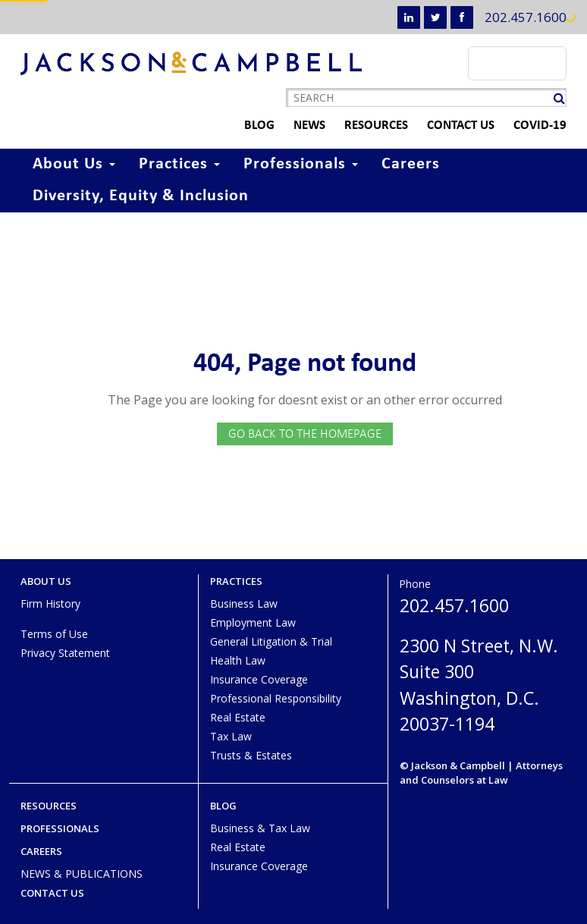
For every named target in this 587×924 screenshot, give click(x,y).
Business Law (244, 603)
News (292, 126)
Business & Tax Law (260, 828)
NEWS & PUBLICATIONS (82, 874)
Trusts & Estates (251, 755)
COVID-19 (523, 126)
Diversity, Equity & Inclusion (141, 196)
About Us (74, 164)
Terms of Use (54, 634)
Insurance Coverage (259, 679)
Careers (411, 164)
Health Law (238, 660)
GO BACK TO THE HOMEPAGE (305, 434)
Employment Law (253, 622)
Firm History (50, 603)
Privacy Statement (65, 653)
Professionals (301, 164)
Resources (359, 126)
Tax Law (231, 736)
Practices (179, 164)
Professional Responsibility (276, 698)
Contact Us (443, 126)
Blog (242, 126)
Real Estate (238, 717)
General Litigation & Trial (271, 641)
